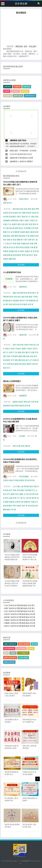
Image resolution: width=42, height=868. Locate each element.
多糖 (32, 244)
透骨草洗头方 (30, 96)
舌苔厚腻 (27, 228)
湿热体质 (25, 91)
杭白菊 (36, 232)
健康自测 (14, 158)
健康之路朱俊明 (10, 658)
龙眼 (12, 236)
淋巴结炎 (16, 304)
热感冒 (23, 232)
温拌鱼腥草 (17, 255)
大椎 (7, 228)
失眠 (18, 486)
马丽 (22, 446)
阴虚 (22, 490)
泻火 (9, 232)
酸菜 (7, 502)
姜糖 (9, 255)
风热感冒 (12, 217)
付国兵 (26, 345)
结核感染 (16, 301)
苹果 (37, 209)
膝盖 (27, 232)
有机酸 (11, 251)
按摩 (16, 228)
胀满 (35, 360)
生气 (31, 360)
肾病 (25, 402)
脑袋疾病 (23, 287)
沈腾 (26, 446)
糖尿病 (15, 402)
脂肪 (31, 297)
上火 (14, 486)
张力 (9, 368)
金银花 (6, 213)
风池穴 (33, 220)
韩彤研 (31, 648)
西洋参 (26, 486)
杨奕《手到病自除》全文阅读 (25, 151)
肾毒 (18, 244)
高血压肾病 (15, 406)
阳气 (7, 498)
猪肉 (16, 213)
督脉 (23, 217)
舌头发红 (21, 251)
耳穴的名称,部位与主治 (23, 154)
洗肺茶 (7, 91)
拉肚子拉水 (22, 140)
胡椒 (9, 240)
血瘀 (23, 297)
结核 (27, 297)
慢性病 (22, 406)
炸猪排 (25, 304)
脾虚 (30, 490)
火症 (12, 509)
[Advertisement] (21, 30)
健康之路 (23, 335)
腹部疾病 (14, 140)
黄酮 (10, 259)
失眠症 (19, 506)
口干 (18, 498)
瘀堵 (34, 364)
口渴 (7, 244)
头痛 (18, 293)
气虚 (26, 490)
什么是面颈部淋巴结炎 (12, 272)
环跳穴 (30, 349)
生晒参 (21, 494)
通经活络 (22, 360)
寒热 (14, 259)
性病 (26, 406)
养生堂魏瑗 (21, 648)
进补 (23, 506)
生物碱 (23, 244)
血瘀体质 (8, 87)
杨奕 (12, 151)
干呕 (12, 356)
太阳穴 (11, 352)
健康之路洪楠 (9, 662)
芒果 (28, 236)
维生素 (12, 228)
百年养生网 (21, 4)
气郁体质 (15, 91)
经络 (32, 356)
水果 (32, 247)
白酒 (16, 502)
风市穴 (35, 349)
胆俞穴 (8, 349)
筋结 (12, 364)
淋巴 (7, 304)
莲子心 (23, 498)
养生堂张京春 (30, 480)
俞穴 (27, 360)
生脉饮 (6, 480)
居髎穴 (24, 349)
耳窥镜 (13, 653)
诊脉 (11, 498)
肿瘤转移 (32, 301)
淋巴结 (22, 301)
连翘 (5, 255)
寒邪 (34, 224)
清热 (33, 217)
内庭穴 (27, 220)
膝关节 (28, 352)
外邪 (29, 304)
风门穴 (28, 217)
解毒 (5, 232)
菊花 (33, 209)
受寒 (17, 247)
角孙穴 (13, 349)
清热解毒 (6, 220)
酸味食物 (6, 509)
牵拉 (35, 356)
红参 (16, 494)
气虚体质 (17, 87)
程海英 (29, 213)
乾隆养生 (27, 502)
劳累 (9, 364)
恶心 (35, 345)
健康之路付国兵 (20, 364)
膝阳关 (29, 364)
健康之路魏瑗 (24, 644)
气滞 (27, 301)
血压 (29, 402)
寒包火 (9, 203)
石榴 (35, 244)
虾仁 (34, 240)
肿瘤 (22, 293)
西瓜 (10, 213)
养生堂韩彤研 (9, 648)
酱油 (24, 236)
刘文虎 (34, 402)
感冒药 (32, 236)
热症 (37, 236)
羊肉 (15, 297)
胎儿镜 (34, 644)
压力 (11, 244)
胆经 (23, 352)
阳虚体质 (8, 96)
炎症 (19, 297)
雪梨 (5, 247)
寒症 (5, 240)
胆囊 (24, 356)
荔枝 (9, 236)
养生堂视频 (24, 476)
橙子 (22, 240)
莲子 (11, 490)
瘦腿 (20, 356)
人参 (22, 486)
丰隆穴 (22, 220)
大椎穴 (19, 217)
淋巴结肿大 (32, 293)
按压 (28, 244)
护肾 (15, 498)
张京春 (29, 498)
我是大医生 (24, 199)
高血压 (21, 402)
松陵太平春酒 (14, 480)
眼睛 (16, 356)
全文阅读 (21, 265)
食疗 (20, 213)
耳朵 (37, 352)
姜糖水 (28, 251)
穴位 (12, 154)
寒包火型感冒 (24, 247)
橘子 (26, 240)
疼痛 (7, 217)
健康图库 (14, 161)
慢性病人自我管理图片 (12, 381)
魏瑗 (6, 653)
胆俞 (28, 356)
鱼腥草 (14, 224)
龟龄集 (12, 502)
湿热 (9, 356)
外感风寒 (16, 232)
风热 (16, 251)
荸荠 (30, 240)
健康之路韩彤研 (10, 644)
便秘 (14, 293)
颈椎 (24, 213)
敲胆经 (8, 360)
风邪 (31, 224)
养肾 (14, 506)
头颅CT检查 (23, 658)
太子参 (26, 494)
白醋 (31, 232)
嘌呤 (19, 224)
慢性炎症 (9, 301)
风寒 (37, 228)
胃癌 (14, 446)
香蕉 (29, 209)
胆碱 (5, 236)
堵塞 (16, 360)
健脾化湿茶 (18, 96)
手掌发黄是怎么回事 (25, 158)
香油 (15, 240)
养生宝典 (32, 46)
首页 (26, 46)
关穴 (5, 364)
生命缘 (22, 436)
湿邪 (14, 345)
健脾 (12, 494)
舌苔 (33, 228)
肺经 (27, 224)
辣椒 (20, 236)
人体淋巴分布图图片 (25, 161)
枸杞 (26, 209)
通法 (5, 356)
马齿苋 (34, 213)
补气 (9, 494)
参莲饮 (22, 480)
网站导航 (19, 46)
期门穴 (6, 352)
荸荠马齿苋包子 (28, 255)
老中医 (34, 498)
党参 (35, 486)
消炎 (37, 217)
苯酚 (18, 240)
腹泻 (18, 209)
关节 (12, 360)
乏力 (34, 490)
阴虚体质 (27, 87)
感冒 (5, 203)
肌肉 (5, 368)
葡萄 (16, 236)
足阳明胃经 (15, 220)
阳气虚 (21, 502)
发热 (26, 293)
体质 (15, 244)
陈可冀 (32, 494)
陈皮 (22, 209)
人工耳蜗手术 (23, 653)
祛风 (23, 224)
